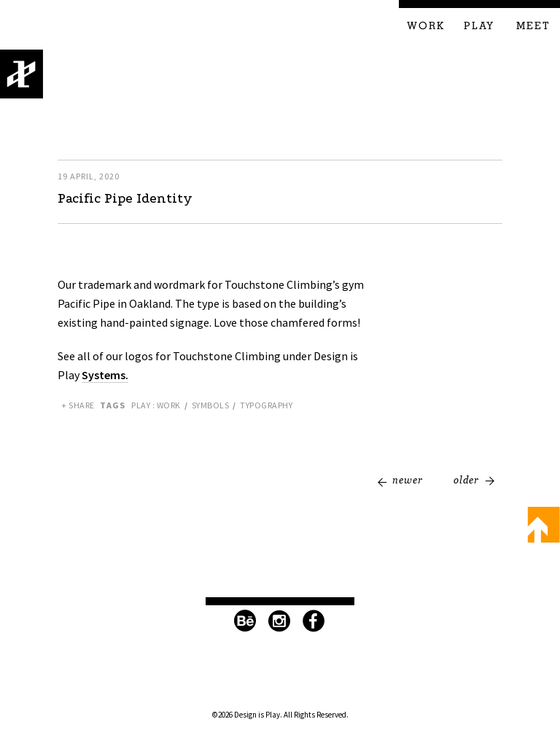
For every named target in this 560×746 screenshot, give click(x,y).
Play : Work (156, 405)
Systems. (105, 375)
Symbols (211, 405)
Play (479, 26)
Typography (266, 405)
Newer (408, 480)
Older (466, 480)
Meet (533, 26)
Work (426, 26)
